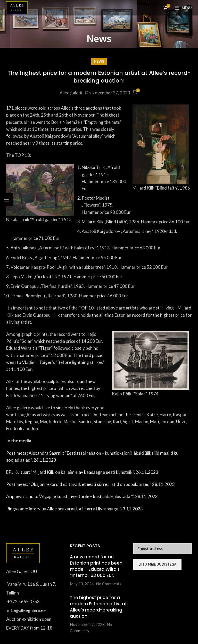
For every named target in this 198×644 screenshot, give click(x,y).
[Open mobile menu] (183, 8)
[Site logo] (17, 7)
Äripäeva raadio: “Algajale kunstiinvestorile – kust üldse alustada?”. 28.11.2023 (82, 496)
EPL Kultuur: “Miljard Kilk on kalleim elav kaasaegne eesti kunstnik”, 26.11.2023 (82, 472)
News (99, 61)
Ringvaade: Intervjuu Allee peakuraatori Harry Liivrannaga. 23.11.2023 (75, 509)
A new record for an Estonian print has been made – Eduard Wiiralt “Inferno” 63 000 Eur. (96, 566)
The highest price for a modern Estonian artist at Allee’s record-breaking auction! (98, 607)
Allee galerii (71, 93)
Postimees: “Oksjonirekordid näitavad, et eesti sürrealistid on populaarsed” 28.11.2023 (90, 484)
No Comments (109, 584)
